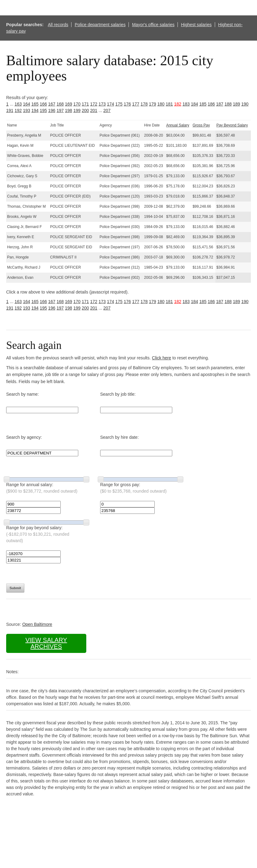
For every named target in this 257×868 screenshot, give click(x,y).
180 (161, 104)
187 (220, 104)
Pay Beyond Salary (232, 125)
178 (144, 104)
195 (43, 110)
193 (27, 110)
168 (60, 104)
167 (52, 104)
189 (237, 104)
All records (58, 25)
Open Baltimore (37, 624)
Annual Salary (178, 125)
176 (127, 104)
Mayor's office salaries (153, 25)
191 (10, 110)
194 (35, 110)
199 (77, 110)
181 (169, 104)
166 (43, 104)
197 (60, 110)
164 (27, 104)
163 (18, 104)
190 (245, 104)
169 (69, 104)
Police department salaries (100, 25)
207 (107, 110)
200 (85, 110)
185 (203, 104)
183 (186, 104)
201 (94, 110)
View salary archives (46, 643)
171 (85, 104)
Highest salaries (196, 25)
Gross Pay (201, 125)
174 (110, 104)
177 (136, 104)
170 (77, 104)
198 (69, 110)
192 (18, 110)
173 (102, 104)
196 (52, 110)
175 (119, 104)
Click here (161, 358)
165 (35, 104)
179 (152, 104)
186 (211, 104)
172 (94, 104)
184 (195, 104)
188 (228, 104)
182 (178, 104)
